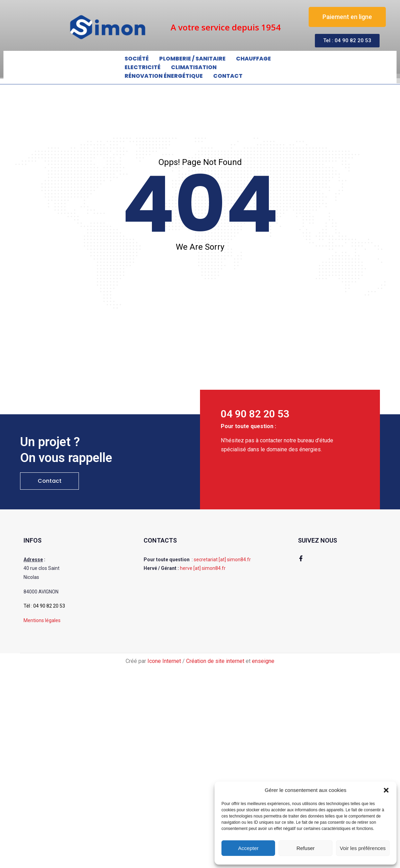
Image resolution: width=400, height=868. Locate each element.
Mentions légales (42, 620)
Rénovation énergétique (164, 76)
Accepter (248, 848)
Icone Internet (164, 661)
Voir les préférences (363, 848)
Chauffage (253, 59)
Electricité (143, 67)
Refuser (306, 848)
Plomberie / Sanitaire (192, 59)
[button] (386, 790)
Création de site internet (215, 661)
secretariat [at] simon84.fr (222, 560)
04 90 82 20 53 (49, 606)
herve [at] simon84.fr (203, 568)
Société (137, 59)
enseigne (263, 661)
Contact (228, 76)
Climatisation (194, 67)
